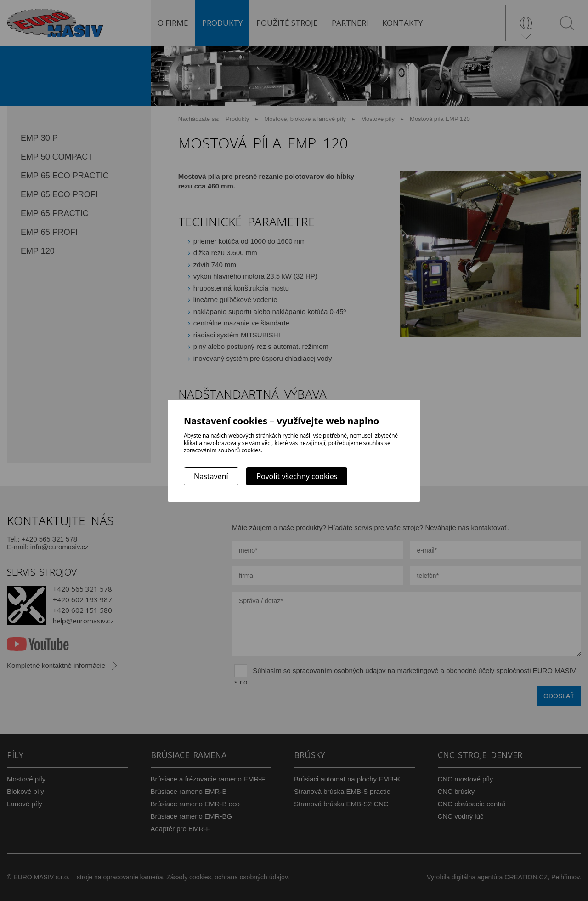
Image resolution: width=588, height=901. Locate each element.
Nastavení (211, 476)
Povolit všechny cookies (297, 476)
